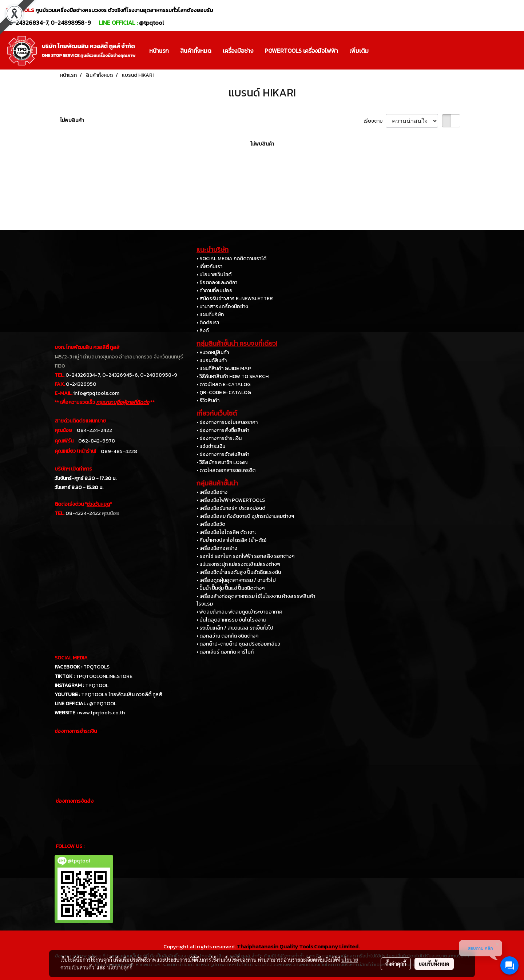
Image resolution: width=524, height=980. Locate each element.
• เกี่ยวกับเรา (209, 267)
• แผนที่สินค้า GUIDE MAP (224, 368)
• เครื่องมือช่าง (212, 492)
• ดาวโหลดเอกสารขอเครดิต (226, 470)
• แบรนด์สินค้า (212, 360)
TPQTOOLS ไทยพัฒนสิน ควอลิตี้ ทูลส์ (122, 695)
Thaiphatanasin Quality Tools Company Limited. (298, 946)
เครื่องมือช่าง (238, 51)
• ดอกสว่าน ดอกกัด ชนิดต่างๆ (227, 636)
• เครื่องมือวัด (211, 524)
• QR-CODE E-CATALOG (224, 392)
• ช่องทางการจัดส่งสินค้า (223, 454)
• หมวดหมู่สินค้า (213, 352)
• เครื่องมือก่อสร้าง (217, 548)
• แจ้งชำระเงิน (211, 446)
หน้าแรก (159, 51)
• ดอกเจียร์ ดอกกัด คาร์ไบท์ (225, 652)
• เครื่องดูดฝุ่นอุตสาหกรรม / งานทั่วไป (236, 580)
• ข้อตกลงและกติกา (217, 283)
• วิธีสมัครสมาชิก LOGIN (222, 462)
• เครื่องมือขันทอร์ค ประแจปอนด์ (231, 508)
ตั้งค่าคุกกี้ (396, 964)
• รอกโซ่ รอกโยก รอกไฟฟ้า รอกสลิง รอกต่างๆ (245, 556)
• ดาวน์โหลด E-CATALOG (224, 384)
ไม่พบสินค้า (72, 120)
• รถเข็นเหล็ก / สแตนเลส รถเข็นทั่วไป (235, 628)
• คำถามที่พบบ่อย (215, 291)
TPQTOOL (97, 685)
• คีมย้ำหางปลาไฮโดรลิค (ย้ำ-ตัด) (231, 540)
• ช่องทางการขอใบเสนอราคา (227, 422)
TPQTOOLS (96, 667)
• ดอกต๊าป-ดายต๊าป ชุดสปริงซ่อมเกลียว (238, 644)
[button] (381, 51)
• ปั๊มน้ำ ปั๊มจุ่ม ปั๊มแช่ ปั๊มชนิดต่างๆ (231, 588)
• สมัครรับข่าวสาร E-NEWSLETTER (235, 299)
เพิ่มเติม (359, 51)
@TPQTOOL (103, 704)
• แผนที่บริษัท (210, 315)
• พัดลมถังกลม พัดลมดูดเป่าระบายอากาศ (239, 612)
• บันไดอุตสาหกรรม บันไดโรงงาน (231, 620)
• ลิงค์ (203, 331)
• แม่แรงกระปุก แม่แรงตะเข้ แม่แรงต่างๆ (238, 564)
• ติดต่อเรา (208, 323)
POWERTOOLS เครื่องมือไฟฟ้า (301, 51)
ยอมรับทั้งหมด (434, 964)
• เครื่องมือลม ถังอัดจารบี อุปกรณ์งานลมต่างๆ (245, 516)
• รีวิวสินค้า (208, 400)
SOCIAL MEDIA (71, 658)
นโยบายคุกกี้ (120, 967)
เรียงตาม (375, 121)
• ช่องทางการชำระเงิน (219, 438)
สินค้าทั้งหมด (196, 51)
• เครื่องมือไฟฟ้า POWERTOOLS (231, 500)
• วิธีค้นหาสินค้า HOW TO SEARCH (233, 376)
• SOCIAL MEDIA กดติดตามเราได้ (231, 259)
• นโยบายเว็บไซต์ (214, 275)
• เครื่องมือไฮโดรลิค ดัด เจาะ (226, 532)
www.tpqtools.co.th (102, 713)
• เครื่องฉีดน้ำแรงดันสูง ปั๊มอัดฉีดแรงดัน (239, 572)
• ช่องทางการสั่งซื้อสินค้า (223, 430)
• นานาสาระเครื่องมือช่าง (222, 307)
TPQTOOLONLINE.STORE (104, 676)
